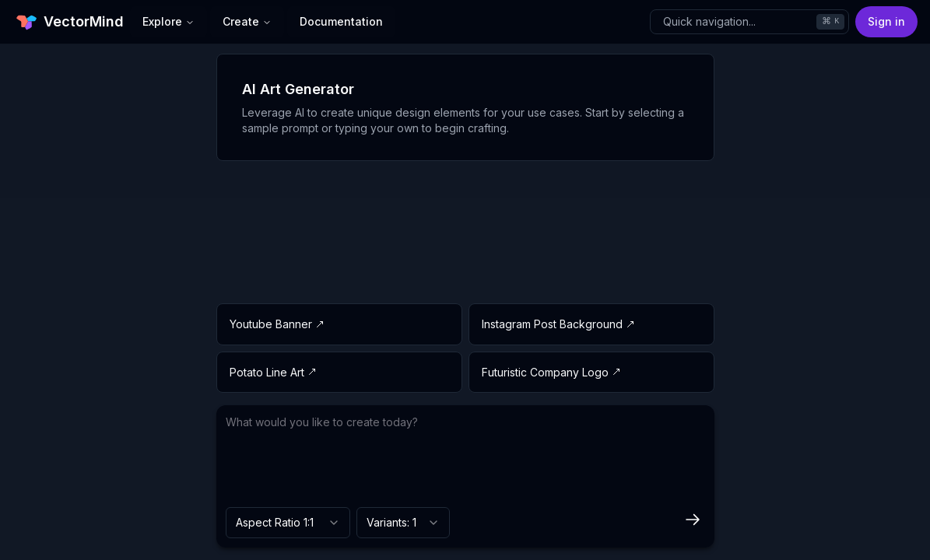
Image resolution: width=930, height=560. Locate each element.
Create (247, 21)
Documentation (341, 21)
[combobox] (288, 523)
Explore (168, 21)
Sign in (886, 21)
